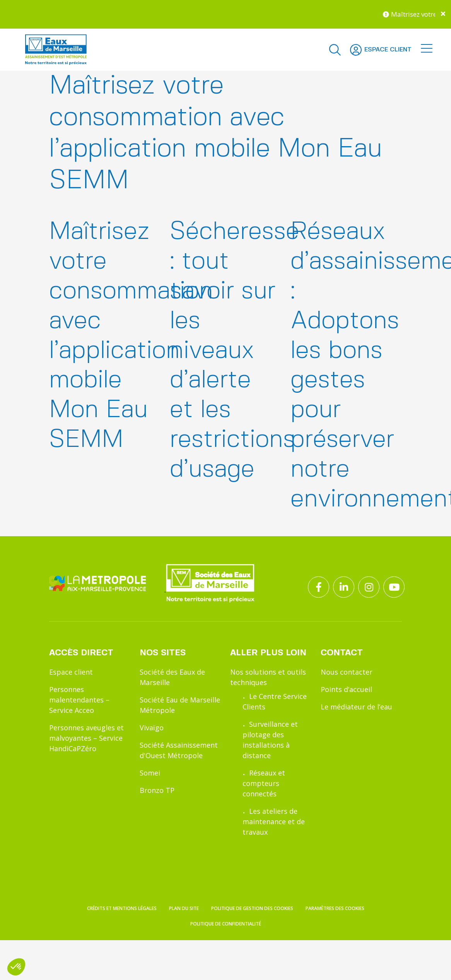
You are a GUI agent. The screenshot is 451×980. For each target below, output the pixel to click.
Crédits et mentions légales (122, 959)
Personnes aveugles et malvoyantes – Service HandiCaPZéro (86, 738)
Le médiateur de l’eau (356, 707)
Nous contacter (347, 672)
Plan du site (184, 959)
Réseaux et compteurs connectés (264, 783)
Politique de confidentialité (226, 974)
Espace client (71, 672)
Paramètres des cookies (335, 959)
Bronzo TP (157, 790)
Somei (150, 773)
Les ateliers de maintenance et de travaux (274, 821)
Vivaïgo (152, 728)
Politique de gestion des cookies (252, 959)
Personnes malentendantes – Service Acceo (79, 700)
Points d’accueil (346, 689)
